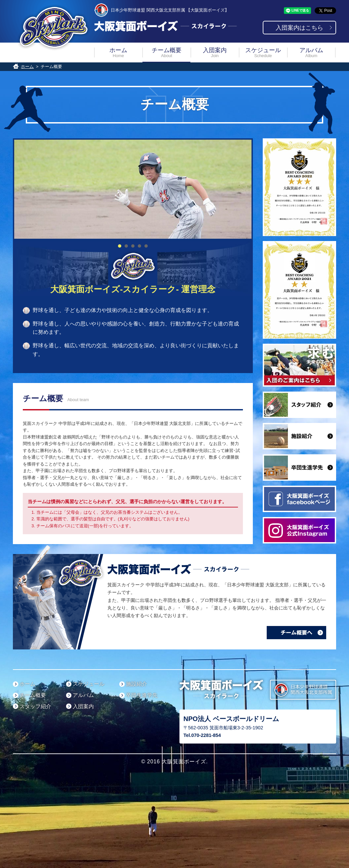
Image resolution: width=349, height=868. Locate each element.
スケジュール (263, 52)
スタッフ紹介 (35, 706)
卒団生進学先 (142, 695)
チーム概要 (167, 52)
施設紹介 (136, 684)
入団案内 (215, 52)
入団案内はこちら (299, 28)
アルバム (311, 52)
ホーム (118, 52)
